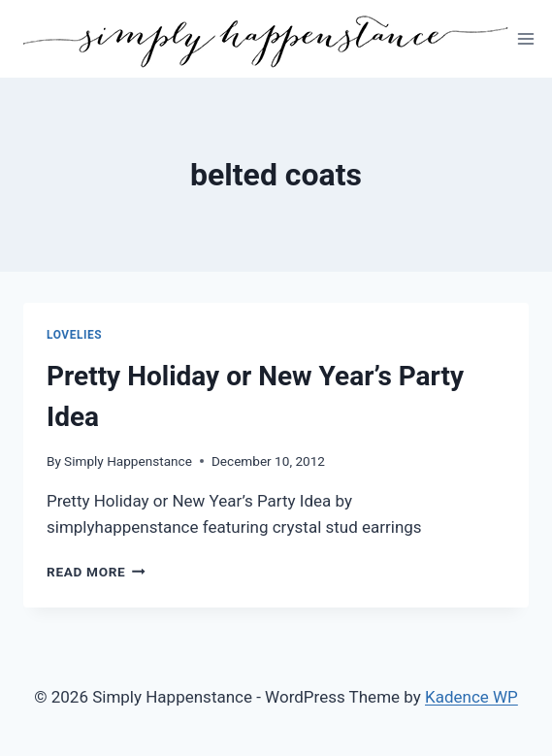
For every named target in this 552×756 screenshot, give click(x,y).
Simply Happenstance (128, 461)
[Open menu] (526, 38)
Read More (96, 572)
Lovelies (74, 335)
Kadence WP (471, 697)
